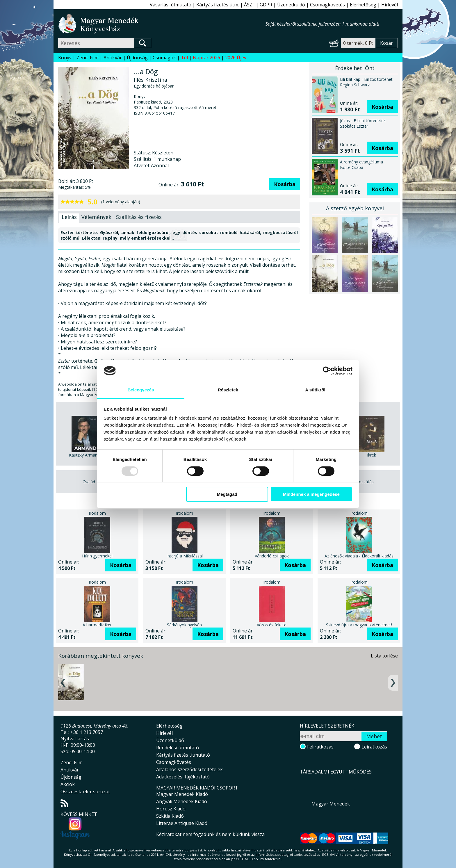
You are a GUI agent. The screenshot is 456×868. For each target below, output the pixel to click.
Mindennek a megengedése (311, 494)
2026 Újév (236, 58)
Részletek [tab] (228, 390)
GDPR (266, 5)
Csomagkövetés (327, 5)
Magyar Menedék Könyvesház (162, 24)
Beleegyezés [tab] (141, 390)
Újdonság (137, 58)
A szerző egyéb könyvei (355, 208)
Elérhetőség (363, 5)
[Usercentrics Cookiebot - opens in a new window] (327, 371)
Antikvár (113, 58)
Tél (184, 58)
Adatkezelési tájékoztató (183, 777)
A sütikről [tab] (315, 390)
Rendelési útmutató (178, 748)
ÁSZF (249, 5)
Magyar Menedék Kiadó (182, 794)
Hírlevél (390, 5)
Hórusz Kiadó (171, 809)
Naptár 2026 (206, 58)
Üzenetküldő (291, 5)
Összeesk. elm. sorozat (85, 792)
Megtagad (227, 494)
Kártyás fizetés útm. (218, 5)
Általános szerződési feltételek (189, 769)
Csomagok (164, 58)
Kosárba (285, 184)
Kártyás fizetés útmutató (183, 755)
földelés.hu (274, 859)
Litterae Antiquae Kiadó (182, 823)
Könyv (65, 58)
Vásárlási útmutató (171, 5)
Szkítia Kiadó (170, 816)
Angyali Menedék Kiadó (182, 801)
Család (89, 482)
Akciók (68, 784)
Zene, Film (88, 58)
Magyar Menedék (331, 804)
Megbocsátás (361, 482)
